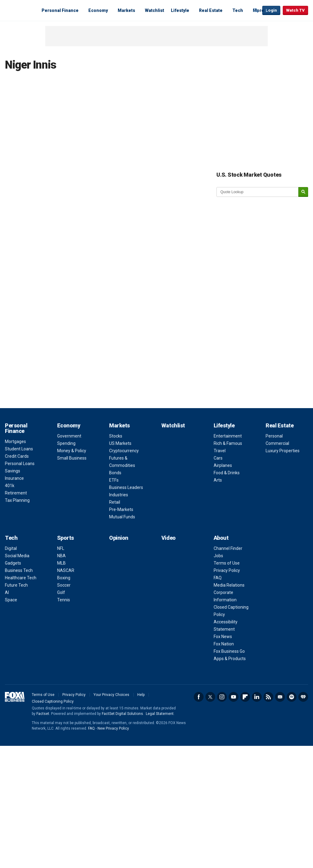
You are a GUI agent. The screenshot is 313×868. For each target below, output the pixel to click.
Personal (274, 436)
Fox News (223, 637)
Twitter (210, 697)
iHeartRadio (303, 697)
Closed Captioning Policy (53, 701)
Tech (238, 10)
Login (271, 10)
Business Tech (19, 570)
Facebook (199, 697)
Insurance (14, 478)
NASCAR (66, 570)
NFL (61, 548)
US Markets (120, 443)
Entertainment (228, 436)
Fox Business (20, 10)
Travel (220, 451)
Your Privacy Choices (111, 695)
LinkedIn (257, 697)
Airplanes (223, 465)
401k (10, 486)
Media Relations (229, 585)
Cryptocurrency (124, 451)
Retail (115, 502)
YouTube (234, 697)
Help (141, 695)
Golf (61, 592)
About (221, 538)
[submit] (303, 192)
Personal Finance (60, 10)
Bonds (115, 473)
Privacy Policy (227, 570)
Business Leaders (126, 487)
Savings (13, 471)
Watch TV (295, 10)
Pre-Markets (121, 509)
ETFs (114, 480)
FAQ (218, 578)
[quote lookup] (258, 192)
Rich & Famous (228, 443)
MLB (61, 563)
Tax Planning (17, 500)
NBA (61, 556)
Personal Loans (20, 464)
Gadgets (13, 563)
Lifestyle (180, 10)
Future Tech (16, 585)
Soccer (64, 585)
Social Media (17, 556)
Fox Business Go (229, 651)
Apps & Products (230, 659)
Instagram (222, 697)
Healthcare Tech (21, 578)
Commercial (277, 443)
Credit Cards (17, 456)
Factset (43, 714)
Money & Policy (72, 451)
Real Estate (211, 10)
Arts (218, 480)
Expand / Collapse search (256, 11)
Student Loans (19, 449)
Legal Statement (160, 714)
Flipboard (245, 697)
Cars (218, 458)
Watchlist (155, 10)
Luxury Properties (283, 451)
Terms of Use (227, 563)
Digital (11, 548)
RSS (268, 697)
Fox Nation (224, 644)
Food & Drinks (227, 473)
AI (7, 592)
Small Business (72, 458)
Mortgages (15, 442)
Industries (119, 495)
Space (11, 600)
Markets (126, 10)
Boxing (64, 578)
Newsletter (280, 697)
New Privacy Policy (113, 728)
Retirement (16, 493)
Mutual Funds (122, 517)
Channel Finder (228, 548)
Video (169, 538)
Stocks (116, 436)
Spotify (292, 697)
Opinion (119, 538)
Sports (66, 538)
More (258, 10)
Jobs (218, 556)
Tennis (64, 600)
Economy (98, 10)
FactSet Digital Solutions (122, 714)
